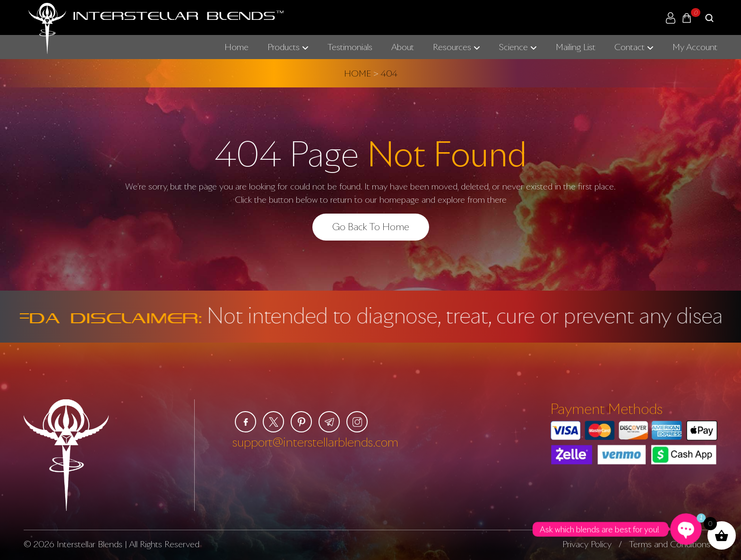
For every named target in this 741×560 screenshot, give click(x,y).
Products (284, 47)
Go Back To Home (371, 226)
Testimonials (350, 47)
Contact (629, 47)
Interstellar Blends (90, 544)
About (403, 47)
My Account (695, 47)
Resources (452, 47)
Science (513, 47)
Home (237, 47)
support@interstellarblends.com (315, 442)
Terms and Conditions (670, 544)
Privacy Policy (587, 544)
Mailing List (576, 47)
